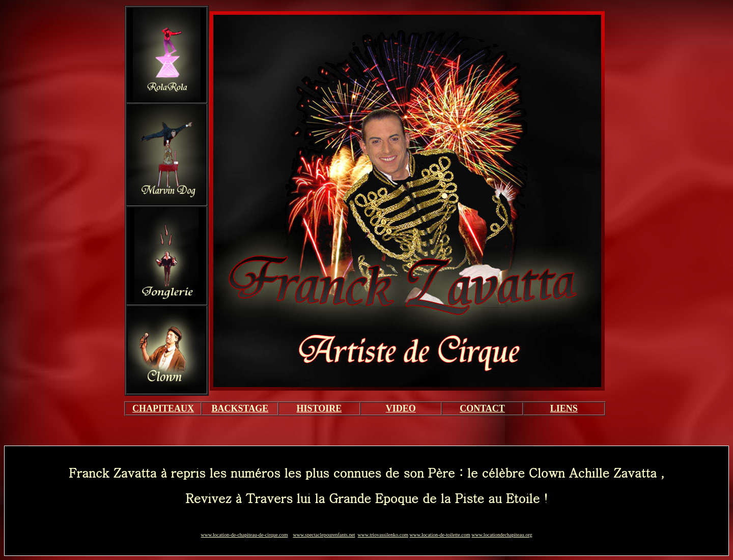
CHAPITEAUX (163, 408)
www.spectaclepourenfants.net (324, 535)
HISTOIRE (319, 408)
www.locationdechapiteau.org (502, 535)
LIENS (564, 408)
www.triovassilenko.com (383, 535)
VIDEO (401, 408)
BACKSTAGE (240, 408)
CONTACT (482, 408)
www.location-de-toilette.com (440, 535)
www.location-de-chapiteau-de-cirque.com (245, 535)
